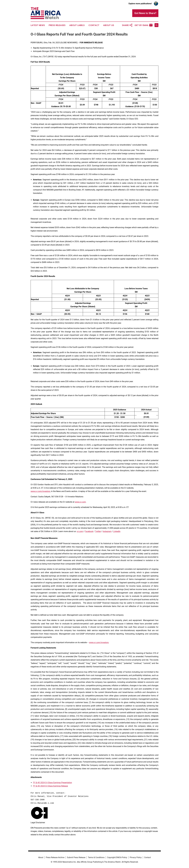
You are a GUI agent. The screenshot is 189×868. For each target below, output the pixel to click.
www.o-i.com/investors (40, 491)
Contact (94, 25)
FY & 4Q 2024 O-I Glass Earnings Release (50, 786)
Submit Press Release (76, 857)
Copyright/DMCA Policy (117, 857)
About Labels (77, 25)
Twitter (98, 531)
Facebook (89, 531)
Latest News (38, 25)
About (41, 857)
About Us (109, 25)
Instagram (107, 531)
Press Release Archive (55, 857)
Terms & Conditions (96, 857)
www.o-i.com (80, 502)
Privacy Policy (136, 857)
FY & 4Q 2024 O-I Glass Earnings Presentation (52, 783)
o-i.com (80, 531)
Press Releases (57, 25)
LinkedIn (117, 531)
